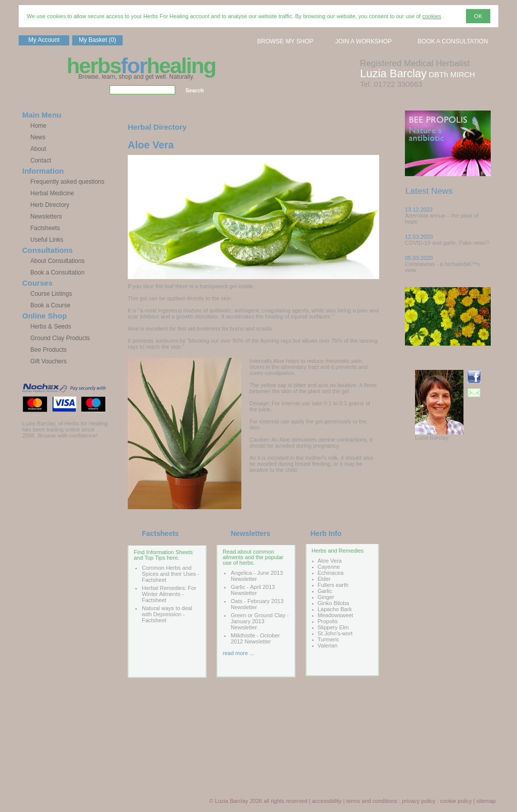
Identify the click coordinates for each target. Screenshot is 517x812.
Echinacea (330, 573)
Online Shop (44, 316)
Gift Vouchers (48, 361)
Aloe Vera (330, 561)
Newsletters (46, 216)
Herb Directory (50, 205)
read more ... (238, 653)
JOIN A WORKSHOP (364, 41)
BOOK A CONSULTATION (453, 41)
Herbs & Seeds (51, 327)
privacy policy (419, 801)
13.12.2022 (419, 209)
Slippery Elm (333, 627)
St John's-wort (335, 633)
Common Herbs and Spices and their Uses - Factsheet (171, 574)
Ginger (326, 597)
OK (478, 16)
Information (43, 171)
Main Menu (42, 115)
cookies (431, 16)
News (38, 137)
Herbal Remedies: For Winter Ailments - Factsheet (169, 594)
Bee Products (48, 350)
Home (38, 126)
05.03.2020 (419, 258)
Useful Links (47, 240)
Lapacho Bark (335, 609)
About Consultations (57, 261)
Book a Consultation (57, 273)
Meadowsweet (335, 615)
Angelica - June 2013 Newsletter (257, 576)
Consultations (47, 250)
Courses (37, 283)
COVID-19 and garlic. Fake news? (447, 243)
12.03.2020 (419, 237)
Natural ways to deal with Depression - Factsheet (167, 614)
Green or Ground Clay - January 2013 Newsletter (260, 621)
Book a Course (50, 305)
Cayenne (329, 567)
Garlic (325, 591)
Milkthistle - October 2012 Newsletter (255, 638)
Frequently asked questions (67, 182)
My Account (44, 40)
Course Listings (51, 294)
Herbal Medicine (52, 193)
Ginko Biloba (333, 603)
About (38, 149)
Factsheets (45, 228)
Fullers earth (333, 585)
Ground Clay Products (60, 338)
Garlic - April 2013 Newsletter (253, 590)
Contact (41, 160)
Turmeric (328, 639)
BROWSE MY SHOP (285, 41)
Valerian (328, 645)
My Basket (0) (97, 40)
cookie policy (456, 801)
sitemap (486, 801)
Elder (324, 579)
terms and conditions (372, 801)
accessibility (327, 801)
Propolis (328, 621)
